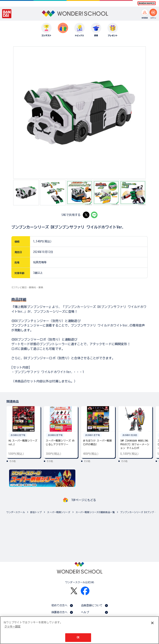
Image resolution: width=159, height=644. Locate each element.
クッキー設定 (12, 627)
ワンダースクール (16, 512)
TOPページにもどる (84, 500)
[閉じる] (152, 623)
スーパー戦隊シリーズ (58, 512)
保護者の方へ (60, 612)
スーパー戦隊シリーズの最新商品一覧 (95, 512)
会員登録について (92, 605)
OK (78, 637)
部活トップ (36, 512)
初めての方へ (60, 605)
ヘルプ (85, 612)
